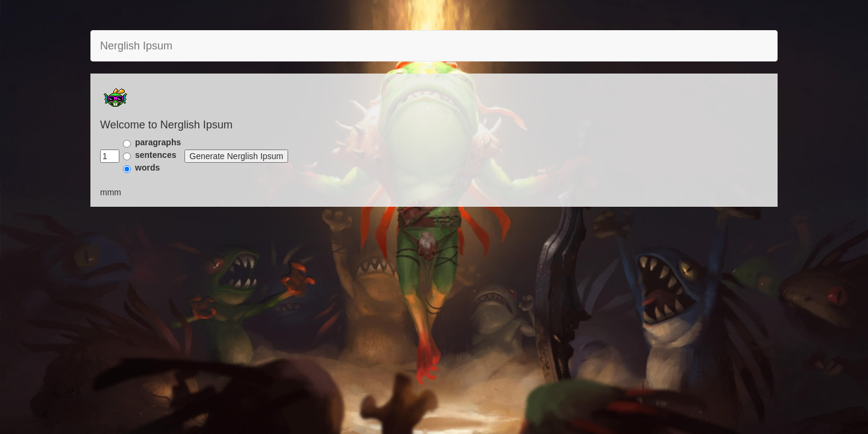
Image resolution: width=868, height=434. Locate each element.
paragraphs (158, 142)
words (147, 168)
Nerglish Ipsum (136, 46)
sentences (156, 155)
